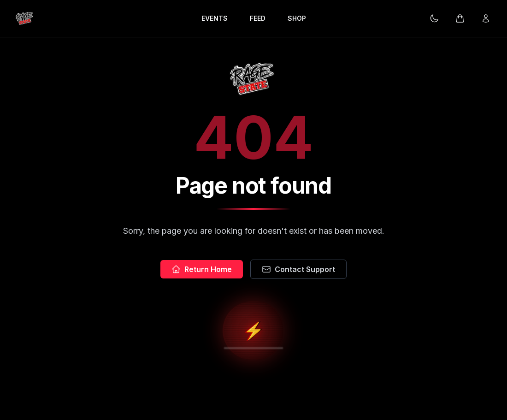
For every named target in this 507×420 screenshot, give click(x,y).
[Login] (486, 18)
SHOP (297, 18)
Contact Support (298, 269)
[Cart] (460, 18)
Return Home (202, 269)
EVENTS (215, 18)
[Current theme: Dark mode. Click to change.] (434, 18)
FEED (258, 18)
